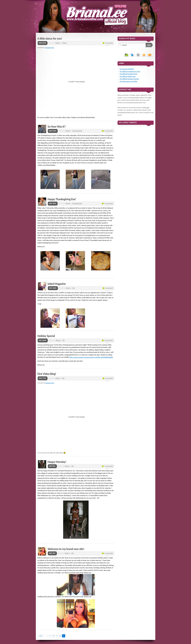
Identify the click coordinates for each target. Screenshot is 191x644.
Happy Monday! (57, 462)
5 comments (108, 553)
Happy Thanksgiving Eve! (62, 199)
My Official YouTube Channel (129, 79)
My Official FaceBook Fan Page (130, 71)
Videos (64, 43)
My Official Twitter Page (128, 76)
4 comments (108, 203)
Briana (58, 43)
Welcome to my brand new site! (66, 549)
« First (41, 636)
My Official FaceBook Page (129, 74)
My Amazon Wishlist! (127, 69)
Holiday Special (46, 336)
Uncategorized (77, 131)
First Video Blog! (47, 374)
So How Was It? (57, 127)
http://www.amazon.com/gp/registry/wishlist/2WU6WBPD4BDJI (91, 357)
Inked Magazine (57, 284)
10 (60, 636)
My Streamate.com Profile (129, 81)
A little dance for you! (50, 39)
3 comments (108, 131)
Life (74, 288)
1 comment (109, 43)
